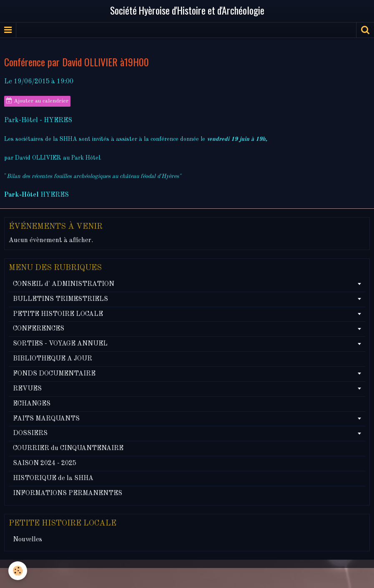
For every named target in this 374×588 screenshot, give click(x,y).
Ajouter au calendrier (37, 101)
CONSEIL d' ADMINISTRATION (64, 284)
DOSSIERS (30, 433)
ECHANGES (32, 404)
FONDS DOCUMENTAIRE (54, 374)
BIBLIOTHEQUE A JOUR (53, 359)
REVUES (27, 389)
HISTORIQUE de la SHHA (53, 478)
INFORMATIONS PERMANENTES (68, 493)
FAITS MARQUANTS (46, 419)
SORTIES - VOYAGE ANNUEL (60, 344)
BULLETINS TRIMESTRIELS (60, 299)
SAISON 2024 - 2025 (45, 463)
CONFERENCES (39, 329)
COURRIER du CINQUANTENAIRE (68, 448)
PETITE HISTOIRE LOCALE (58, 314)
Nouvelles (28, 540)
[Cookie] (18, 571)
